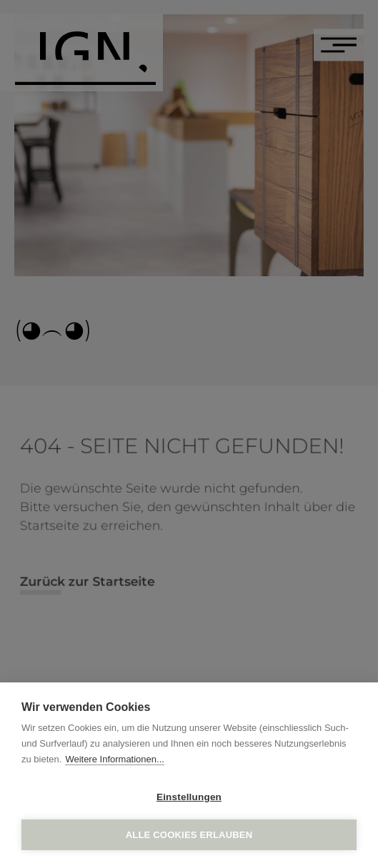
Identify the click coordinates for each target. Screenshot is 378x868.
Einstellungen (189, 797)
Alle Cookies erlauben (189, 835)
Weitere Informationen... (115, 759)
